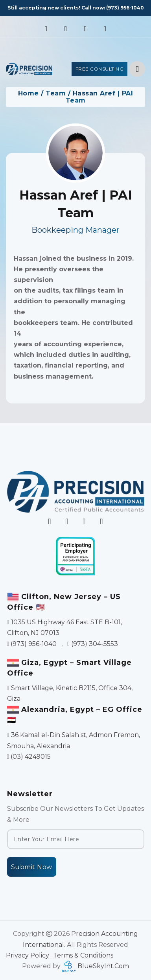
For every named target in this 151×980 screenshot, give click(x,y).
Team (56, 93)
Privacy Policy (28, 955)
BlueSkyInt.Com (103, 966)
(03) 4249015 (31, 757)
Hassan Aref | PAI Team (99, 97)
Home (29, 93)
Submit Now (32, 867)
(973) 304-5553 (95, 644)
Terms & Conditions (83, 955)
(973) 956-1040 (125, 8)
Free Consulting (100, 69)
